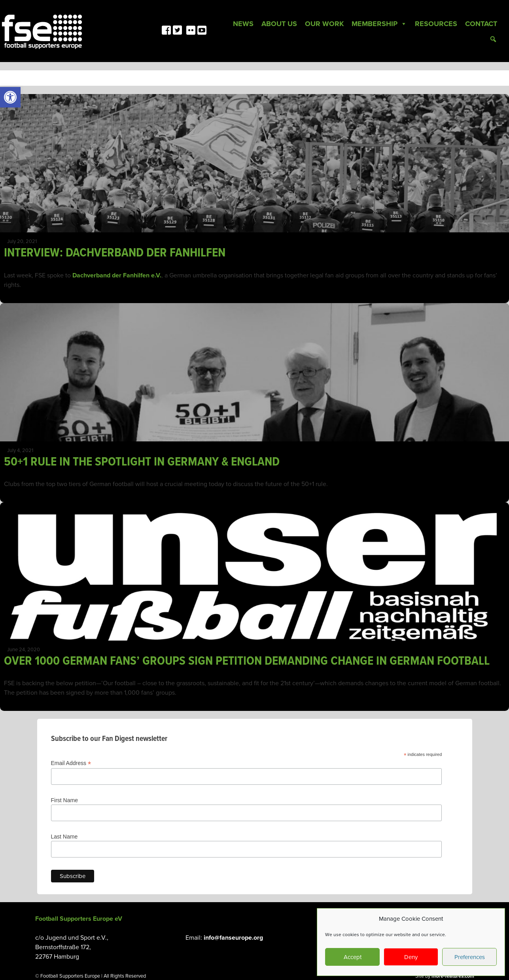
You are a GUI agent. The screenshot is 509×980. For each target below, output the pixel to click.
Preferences (470, 957)
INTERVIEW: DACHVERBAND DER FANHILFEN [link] (115, 253)
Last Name (64, 837)
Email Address (71, 763)
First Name (64, 800)
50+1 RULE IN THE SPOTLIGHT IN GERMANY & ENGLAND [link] (142, 462)
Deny (411, 957)
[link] (10, 97)
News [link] (243, 24)
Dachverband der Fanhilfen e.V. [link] (117, 275)
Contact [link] (481, 24)
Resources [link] (436, 24)
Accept (353, 957)
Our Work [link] (324, 24)
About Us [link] (279, 24)
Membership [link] (379, 24)
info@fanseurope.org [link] (233, 938)
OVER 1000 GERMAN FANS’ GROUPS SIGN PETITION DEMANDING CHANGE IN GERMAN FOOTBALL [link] (247, 661)
